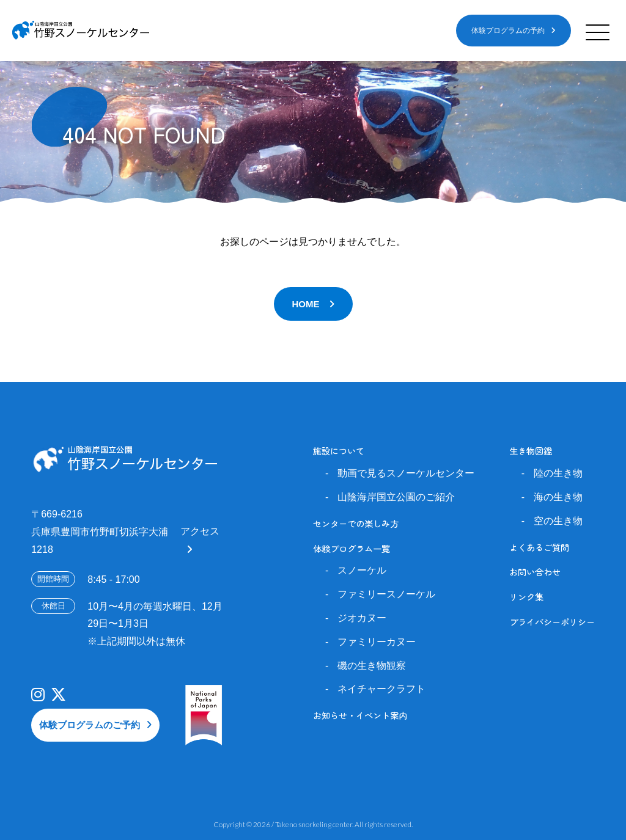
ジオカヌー (362, 618)
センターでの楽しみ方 (356, 523)
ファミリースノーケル (386, 594)
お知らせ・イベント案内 (360, 715)
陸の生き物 (558, 473)
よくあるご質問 (539, 547)
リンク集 (526, 597)
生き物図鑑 (531, 451)
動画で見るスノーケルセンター (406, 473)
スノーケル (362, 570)
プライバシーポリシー (552, 622)
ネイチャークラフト (381, 689)
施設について (339, 451)
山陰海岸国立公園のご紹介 (396, 497)
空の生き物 (558, 521)
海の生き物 (558, 497)
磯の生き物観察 (372, 666)
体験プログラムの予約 (508, 31)
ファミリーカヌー (377, 642)
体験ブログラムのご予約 (90, 725)
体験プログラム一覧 (352, 548)
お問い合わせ (535, 572)
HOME (306, 304)
